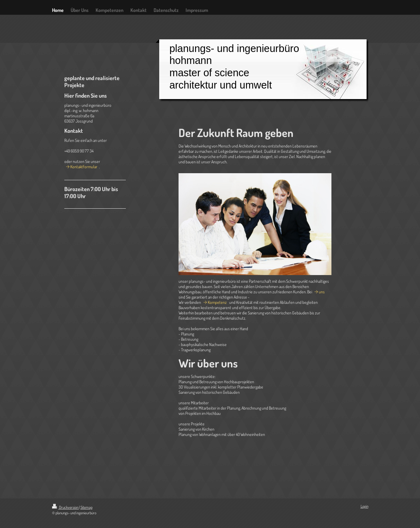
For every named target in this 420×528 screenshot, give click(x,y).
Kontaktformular (84, 167)
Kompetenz (217, 302)
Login (364, 506)
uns (322, 292)
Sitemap (86, 507)
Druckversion (66, 507)
